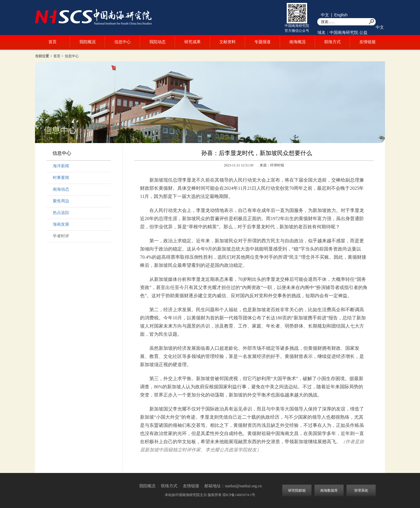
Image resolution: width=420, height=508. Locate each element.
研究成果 (192, 42)
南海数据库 (329, 490)
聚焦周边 (61, 201)
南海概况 (297, 42)
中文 (325, 15)
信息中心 (123, 42)
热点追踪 (61, 213)
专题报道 (262, 42)
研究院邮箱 (297, 490)
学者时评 (61, 236)
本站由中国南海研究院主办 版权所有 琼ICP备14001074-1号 (210, 495)
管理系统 (361, 490)
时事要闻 (61, 178)
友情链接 (367, 42)
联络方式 (332, 42)
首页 (52, 42)
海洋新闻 (61, 166)
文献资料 (228, 42)
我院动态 (157, 42)
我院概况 (87, 42)
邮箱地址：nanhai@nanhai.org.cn (233, 486)
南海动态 (61, 189)
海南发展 (61, 224)
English (341, 15)
